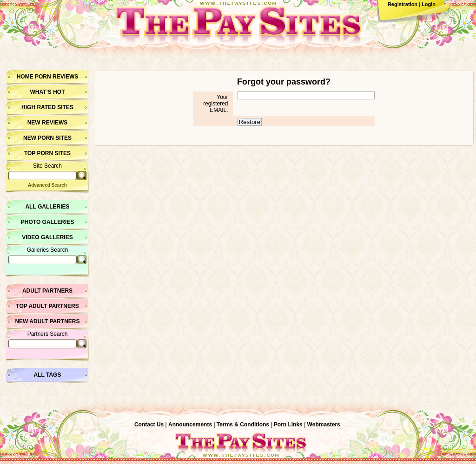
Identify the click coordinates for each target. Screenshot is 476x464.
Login (429, 4)
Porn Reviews (56, 77)
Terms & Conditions (243, 425)
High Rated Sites (47, 107)
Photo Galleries (47, 222)
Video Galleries (47, 237)
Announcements (190, 425)
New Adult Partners (47, 321)
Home (25, 77)
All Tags (48, 375)
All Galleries (47, 207)
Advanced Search (47, 185)
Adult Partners (47, 291)
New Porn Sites (47, 138)
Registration (403, 4)
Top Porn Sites (47, 153)
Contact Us (149, 425)
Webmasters (324, 425)
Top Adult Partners (47, 306)
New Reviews (48, 123)
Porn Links (288, 425)
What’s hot (47, 92)
